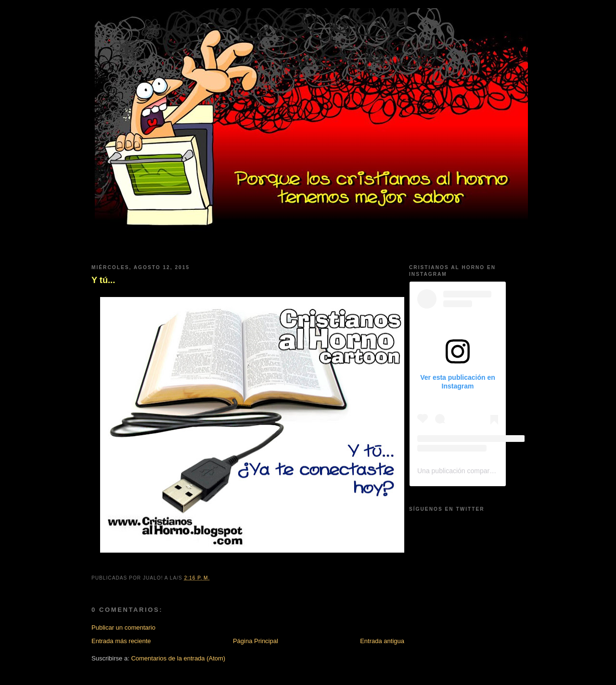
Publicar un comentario (123, 627)
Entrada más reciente (121, 641)
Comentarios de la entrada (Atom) (178, 658)
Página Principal (256, 641)
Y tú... (103, 280)
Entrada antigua (382, 641)
